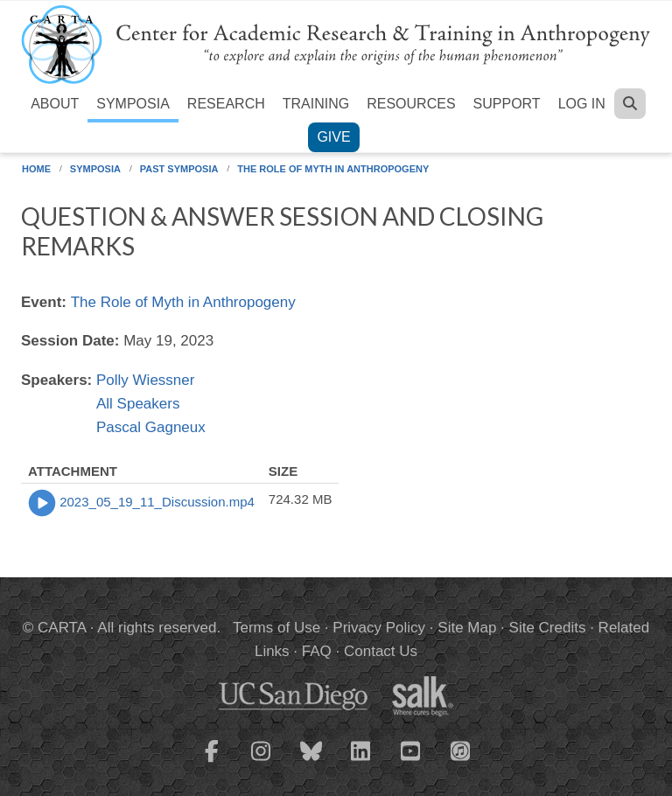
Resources (411, 104)
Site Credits (548, 628)
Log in (582, 104)
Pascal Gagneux (151, 427)
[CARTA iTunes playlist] (461, 750)
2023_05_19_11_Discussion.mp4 (157, 502)
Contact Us (381, 651)
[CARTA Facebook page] (212, 762)
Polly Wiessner (145, 380)
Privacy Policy (379, 628)
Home (36, 169)
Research (226, 104)
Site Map (467, 628)
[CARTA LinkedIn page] (361, 762)
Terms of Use (276, 628)
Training (316, 104)
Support (507, 104)
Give (333, 137)
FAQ (317, 651)
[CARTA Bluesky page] (311, 762)
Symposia (133, 104)
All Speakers (138, 404)
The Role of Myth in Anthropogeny (333, 169)
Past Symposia (179, 169)
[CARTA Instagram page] (262, 762)
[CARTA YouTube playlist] (411, 762)
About (55, 104)
